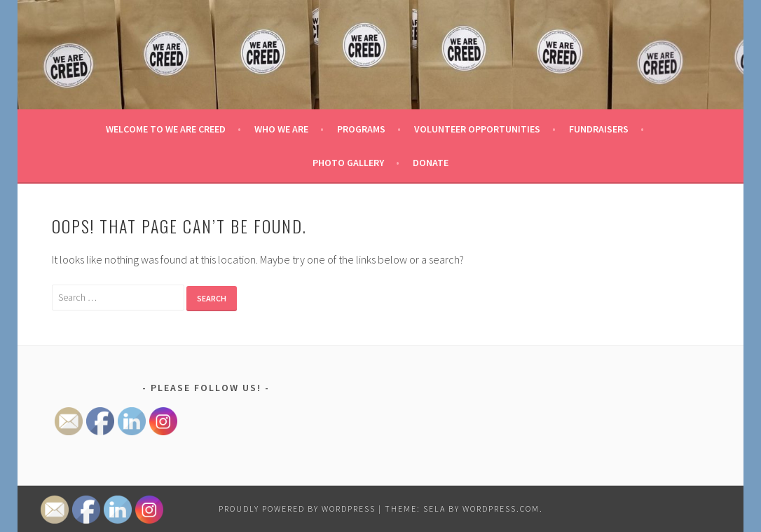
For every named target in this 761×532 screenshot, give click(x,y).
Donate (431, 163)
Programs (361, 129)
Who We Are (281, 129)
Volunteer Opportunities (477, 129)
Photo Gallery (348, 163)
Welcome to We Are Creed (166, 129)
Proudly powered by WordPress (297, 509)
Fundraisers (599, 129)
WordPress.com (501, 509)
